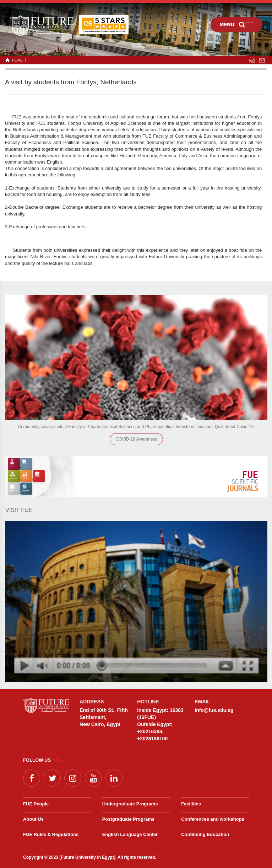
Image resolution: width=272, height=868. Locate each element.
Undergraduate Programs (130, 804)
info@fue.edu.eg (214, 710)
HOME (16, 60)
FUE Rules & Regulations (51, 834)
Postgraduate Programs (128, 819)
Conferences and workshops (213, 819)
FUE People (36, 804)
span (252, 60)
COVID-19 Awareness (136, 439)
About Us (33, 819)
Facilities (191, 804)
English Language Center (130, 834)
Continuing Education (205, 834)
